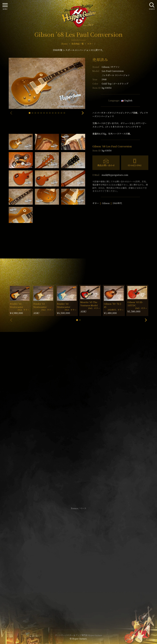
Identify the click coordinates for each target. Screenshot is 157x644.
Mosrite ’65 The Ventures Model (89, 304)
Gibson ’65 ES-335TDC (135, 304)
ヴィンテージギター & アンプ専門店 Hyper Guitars (78, 635)
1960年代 (117, 203)
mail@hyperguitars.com (115, 175)
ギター (96, 203)
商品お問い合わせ (106, 165)
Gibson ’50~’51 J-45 (113, 305)
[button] (30, 113)
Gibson (111, 67)
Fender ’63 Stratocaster (40, 305)
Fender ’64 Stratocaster (17, 305)
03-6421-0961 (135, 165)
